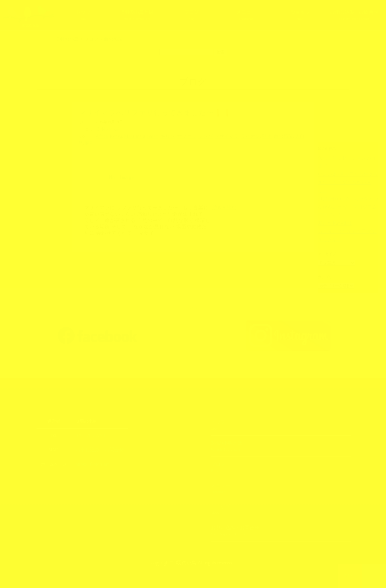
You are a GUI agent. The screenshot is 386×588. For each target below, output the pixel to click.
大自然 (267, 135)
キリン (156, 135)
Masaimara (128, 135)
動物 (238, 135)
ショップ (300, 15)
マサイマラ (205, 135)
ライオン (224, 135)
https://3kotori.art (90, 455)
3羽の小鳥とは (137, 15)
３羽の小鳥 (106, 129)
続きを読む (224, 199)
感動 (279, 135)
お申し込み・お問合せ (354, 18)
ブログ (191, 15)
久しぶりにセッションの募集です (345, 158)
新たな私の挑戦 (330, 196)
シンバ (187, 135)
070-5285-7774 (88, 427)
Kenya (113, 135)
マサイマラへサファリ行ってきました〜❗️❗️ (155, 113)
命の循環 (252, 135)
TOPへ (350, 576)
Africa (101, 135)
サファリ (171, 135)
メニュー (246, 15)
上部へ (374, 576)
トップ (83, 15)
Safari (143, 135)
